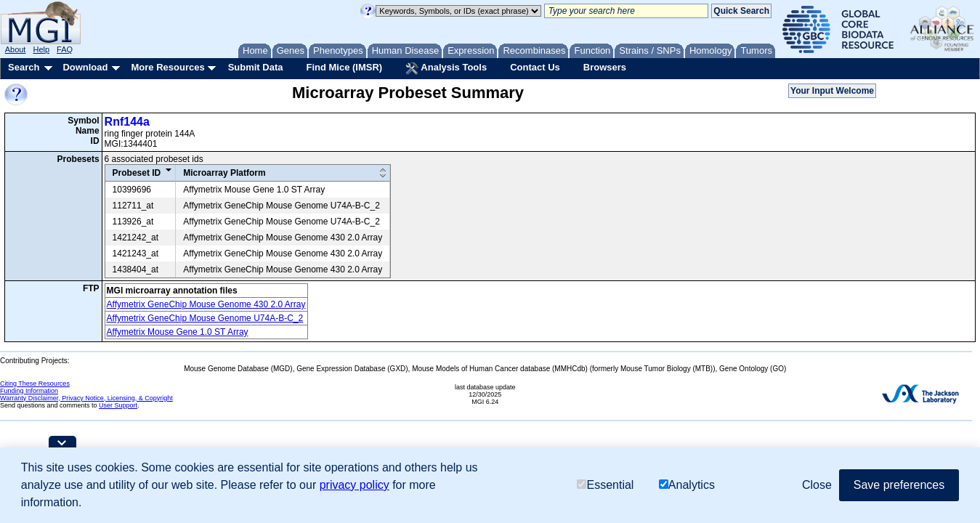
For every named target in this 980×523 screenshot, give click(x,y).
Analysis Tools (446, 68)
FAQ (65, 49)
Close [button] (817, 485)
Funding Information (29, 391)
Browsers (605, 67)
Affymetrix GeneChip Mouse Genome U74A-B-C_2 (205, 318)
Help (41, 49)
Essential (605, 485)
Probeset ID (137, 173)
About (16, 49)
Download (85, 67)
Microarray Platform (224, 173)
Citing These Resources (35, 384)
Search (24, 67)
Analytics (687, 485)
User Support (118, 405)
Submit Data (256, 67)
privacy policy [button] (355, 485)
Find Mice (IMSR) (344, 67)
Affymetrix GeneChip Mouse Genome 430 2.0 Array (206, 304)
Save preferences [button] (899, 485)
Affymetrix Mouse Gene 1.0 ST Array (178, 332)
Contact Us (535, 67)
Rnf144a (127, 122)
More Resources (167, 67)
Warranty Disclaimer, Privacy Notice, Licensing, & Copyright (86, 398)
